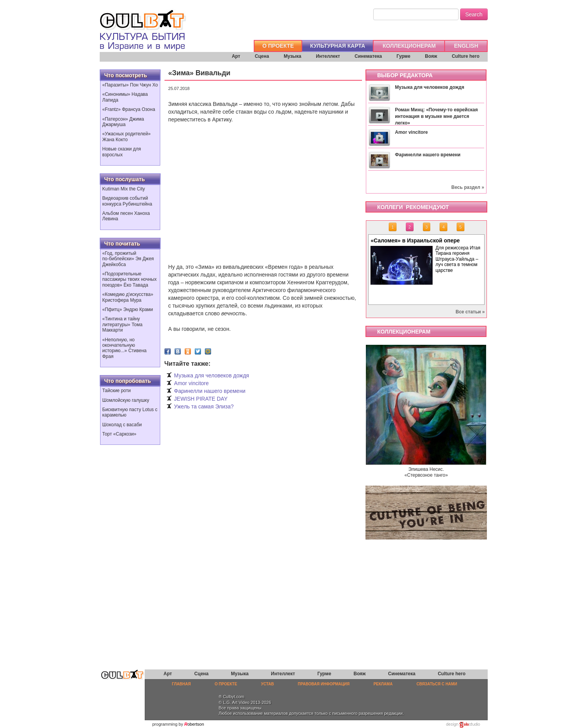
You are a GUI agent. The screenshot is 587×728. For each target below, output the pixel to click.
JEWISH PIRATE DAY (201, 399)
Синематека (368, 56)
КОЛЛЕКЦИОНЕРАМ (409, 46)
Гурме (403, 56)
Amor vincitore (191, 383)
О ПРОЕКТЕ (278, 46)
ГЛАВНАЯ (181, 684)
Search (474, 14)
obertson (196, 724)
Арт (236, 56)
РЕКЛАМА (383, 684)
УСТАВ (268, 684)
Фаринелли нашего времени (210, 391)
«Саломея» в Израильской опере (415, 240)
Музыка (292, 56)
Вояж (431, 56)
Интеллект (328, 56)
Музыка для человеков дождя (212, 375)
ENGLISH (466, 46)
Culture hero (465, 56)
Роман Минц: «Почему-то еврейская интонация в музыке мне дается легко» (436, 116)
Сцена (262, 56)
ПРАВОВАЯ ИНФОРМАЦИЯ (324, 684)
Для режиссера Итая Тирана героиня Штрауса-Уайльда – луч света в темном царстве (458, 259)
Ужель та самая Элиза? (204, 406)
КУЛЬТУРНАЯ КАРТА (338, 46)
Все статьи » (470, 312)
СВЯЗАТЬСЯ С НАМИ (437, 684)
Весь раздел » (468, 187)
